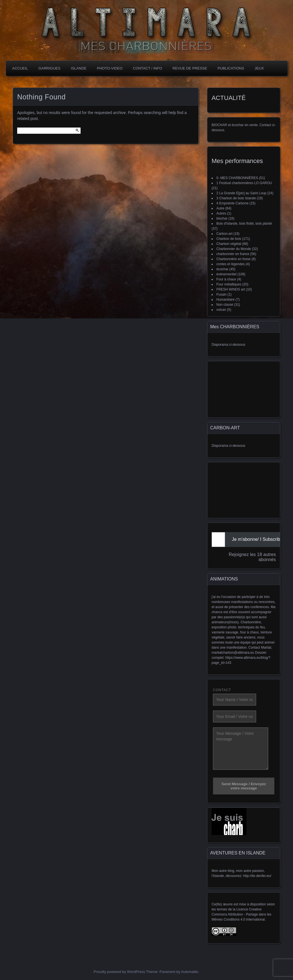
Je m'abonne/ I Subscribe (257, 539)
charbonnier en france (233, 254)
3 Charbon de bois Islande (236, 198)
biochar (222, 218)
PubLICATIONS (231, 68)
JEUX (259, 68)
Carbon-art (224, 234)
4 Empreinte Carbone (232, 203)
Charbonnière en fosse (233, 259)
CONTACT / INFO (148, 68)
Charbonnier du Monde (234, 249)
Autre (220, 208)
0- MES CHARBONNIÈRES (237, 178)
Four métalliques (229, 284)
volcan (221, 310)
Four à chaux (226, 279)
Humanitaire (226, 300)
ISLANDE (79, 68)
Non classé (225, 305)
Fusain (221, 294)
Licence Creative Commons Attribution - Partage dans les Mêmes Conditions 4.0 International (241, 914)
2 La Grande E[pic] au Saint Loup (241, 193)
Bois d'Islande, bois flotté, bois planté (244, 224)
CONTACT (222, 690)
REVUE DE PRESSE (190, 68)
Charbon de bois (229, 239)
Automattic (190, 972)
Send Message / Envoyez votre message (244, 786)
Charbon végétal (229, 244)
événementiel (226, 274)
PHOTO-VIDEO (110, 68)
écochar (222, 269)
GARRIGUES (49, 68)
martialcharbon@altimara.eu (233, 653)
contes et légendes (231, 264)
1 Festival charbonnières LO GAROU (244, 183)
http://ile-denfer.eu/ (257, 876)
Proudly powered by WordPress (119, 972)
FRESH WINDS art (231, 289)
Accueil (20, 68)
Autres (221, 213)
